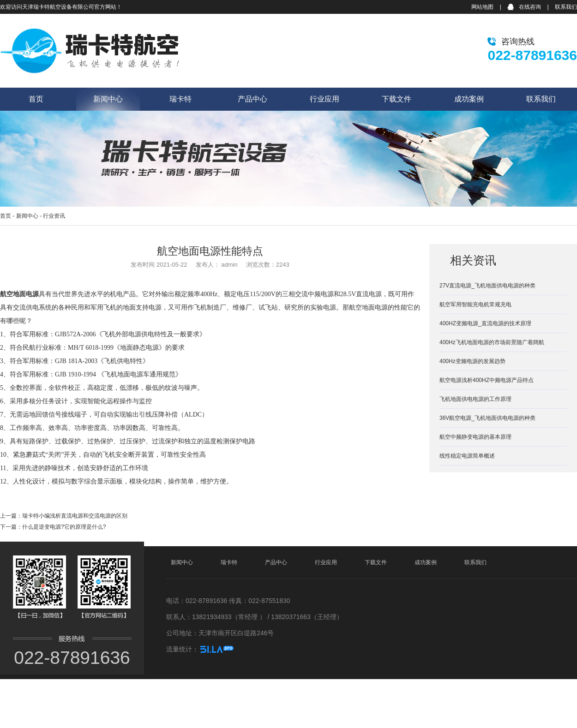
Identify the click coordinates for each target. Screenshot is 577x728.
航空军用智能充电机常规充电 (475, 304)
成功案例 (469, 99)
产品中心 (252, 99)
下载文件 (397, 99)
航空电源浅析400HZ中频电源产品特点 (487, 380)
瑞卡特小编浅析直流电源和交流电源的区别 (75, 516)
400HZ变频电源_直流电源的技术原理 (485, 323)
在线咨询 (530, 7)
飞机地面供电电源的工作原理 (475, 399)
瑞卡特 (180, 99)
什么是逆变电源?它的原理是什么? (64, 527)
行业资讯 (54, 216)
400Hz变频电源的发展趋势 (472, 361)
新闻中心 (108, 99)
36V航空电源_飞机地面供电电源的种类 (487, 418)
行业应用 (325, 99)
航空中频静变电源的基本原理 (475, 437)
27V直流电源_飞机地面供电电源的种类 (487, 286)
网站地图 (482, 7)
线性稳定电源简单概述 (467, 456)
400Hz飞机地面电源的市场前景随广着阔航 (492, 342)
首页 (36, 99)
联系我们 (566, 7)
